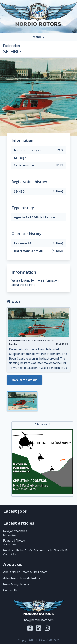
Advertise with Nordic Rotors (22, 578)
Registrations (12, 46)
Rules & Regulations (16, 584)
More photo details (24, 380)
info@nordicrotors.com (39, 620)
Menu (39, 37)
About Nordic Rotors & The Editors (25, 572)
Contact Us (10, 590)
